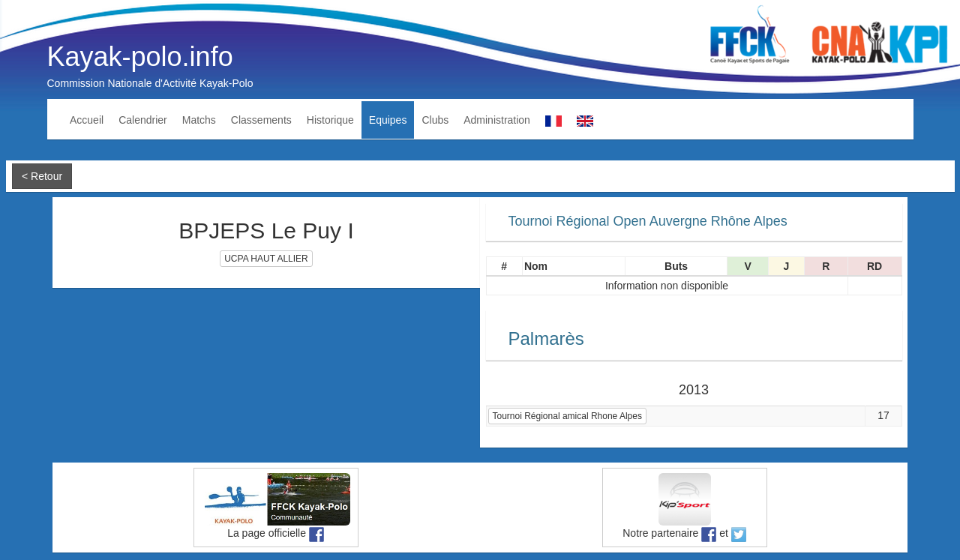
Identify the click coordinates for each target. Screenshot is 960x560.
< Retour (42, 176)
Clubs (435, 120)
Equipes (388, 120)
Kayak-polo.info (140, 57)
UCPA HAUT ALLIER (266, 259)
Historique (330, 120)
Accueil (87, 120)
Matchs (199, 120)
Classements (261, 120)
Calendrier (143, 120)
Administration (497, 120)
